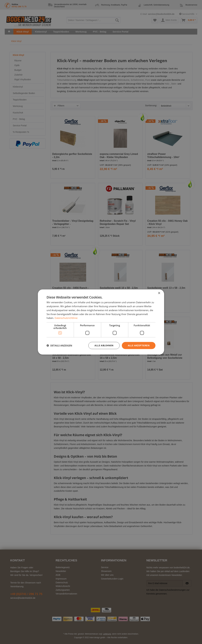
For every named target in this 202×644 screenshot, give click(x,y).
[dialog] (101, 322)
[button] (59, 345)
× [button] (159, 293)
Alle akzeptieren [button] (139, 345)
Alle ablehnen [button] (104, 345)
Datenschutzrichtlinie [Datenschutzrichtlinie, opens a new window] (66, 318)
